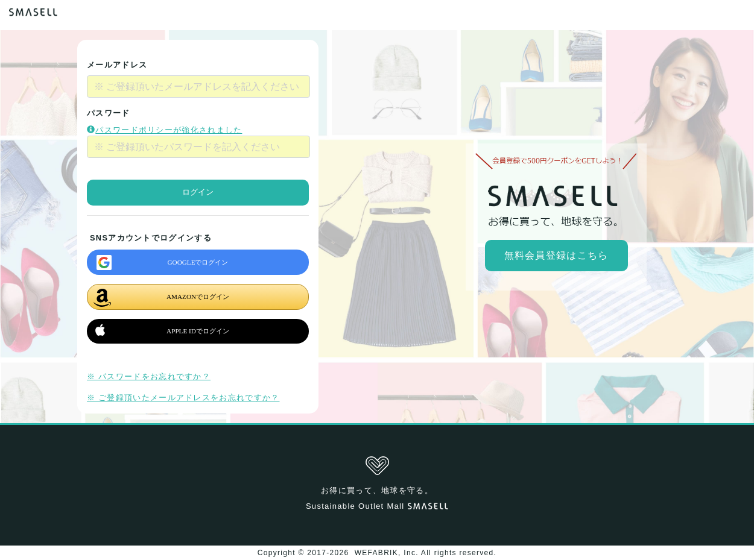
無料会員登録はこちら (556, 255)
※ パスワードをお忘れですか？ (149, 376)
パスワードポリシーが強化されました (164, 130)
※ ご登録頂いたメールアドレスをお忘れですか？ (183, 398)
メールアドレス (117, 65)
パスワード (109, 113)
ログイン (198, 192)
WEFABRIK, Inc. (386, 553)
